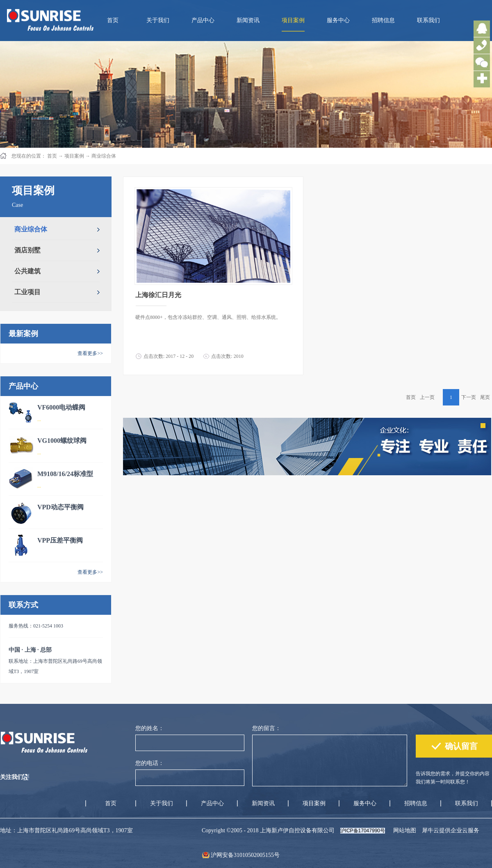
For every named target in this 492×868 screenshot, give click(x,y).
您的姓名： (150, 728)
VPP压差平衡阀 (60, 540)
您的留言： (266, 728)
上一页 (427, 397)
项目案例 (74, 156)
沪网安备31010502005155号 (245, 855)
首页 (113, 20)
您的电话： (150, 763)
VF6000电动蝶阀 (61, 407)
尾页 (485, 397)
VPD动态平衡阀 (60, 507)
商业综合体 (104, 156)
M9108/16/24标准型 (65, 474)
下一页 (469, 397)
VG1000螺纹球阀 (62, 441)
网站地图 (403, 830)
